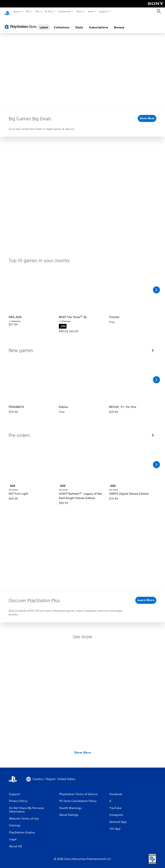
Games (17, 11)
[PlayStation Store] (21, 23)
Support (103, 11)
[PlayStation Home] (7, 12)
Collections (62, 23)
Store (91, 11)
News (79, 11)
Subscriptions (99, 23)
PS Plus (49, 11)
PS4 (37, 11)
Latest (44, 23)
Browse (119, 23)
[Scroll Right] (156, 286)
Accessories (64, 11)
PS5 (28, 11)
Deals (79, 23)
